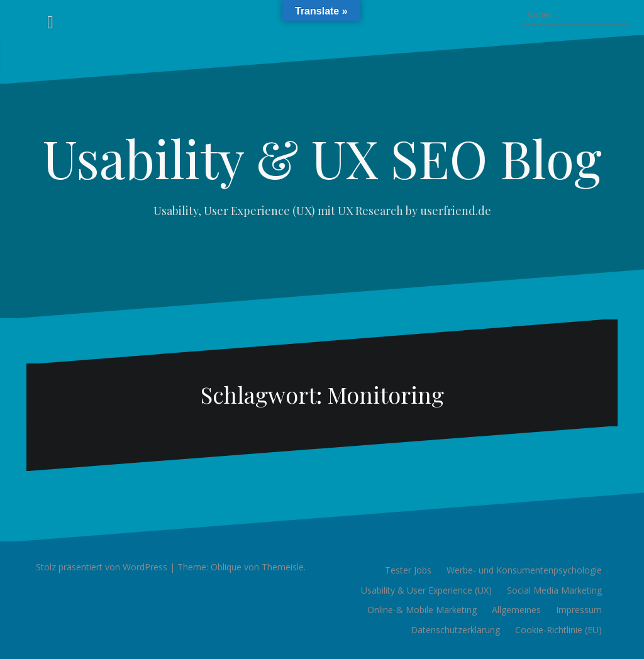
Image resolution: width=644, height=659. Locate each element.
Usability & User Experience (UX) (426, 590)
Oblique (226, 567)
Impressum (579, 610)
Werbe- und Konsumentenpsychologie (524, 570)
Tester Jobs (408, 570)
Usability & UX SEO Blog (322, 158)
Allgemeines (516, 610)
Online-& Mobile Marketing (422, 610)
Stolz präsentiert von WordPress (102, 567)
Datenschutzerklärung (455, 630)
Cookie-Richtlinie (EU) (558, 630)
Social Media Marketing (554, 590)
